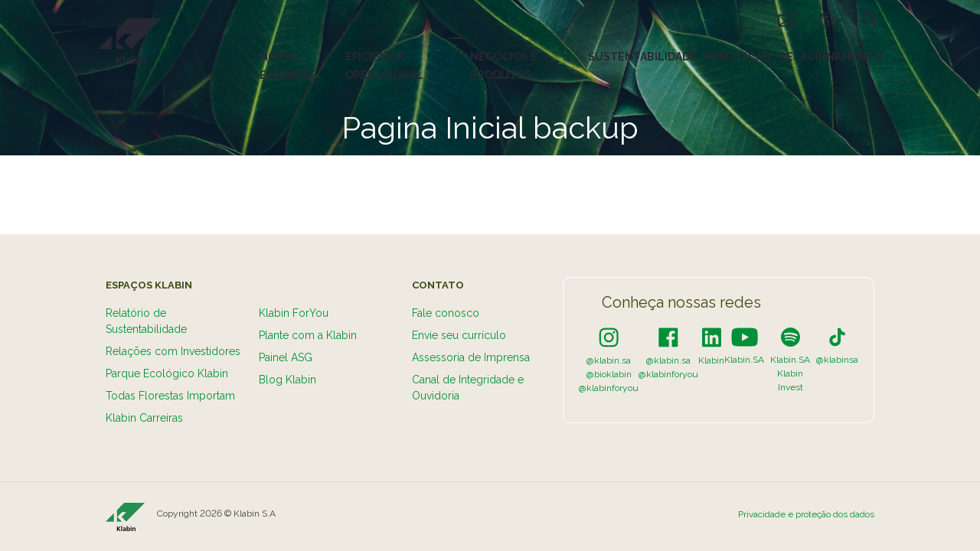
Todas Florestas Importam (170, 396)
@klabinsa (837, 360)
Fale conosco (446, 313)
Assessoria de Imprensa (471, 357)
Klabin (711, 360)
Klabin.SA (744, 360)
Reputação (738, 57)
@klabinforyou (609, 388)
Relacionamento (830, 57)
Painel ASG (286, 357)
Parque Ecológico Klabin (167, 373)
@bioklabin (609, 374)
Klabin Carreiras (144, 418)
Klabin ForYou (294, 313)
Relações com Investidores (173, 351)
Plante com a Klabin (308, 335)
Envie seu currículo (459, 335)
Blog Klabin (287, 380)
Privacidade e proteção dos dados (806, 514)
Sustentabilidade (642, 57)
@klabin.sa (609, 360)
